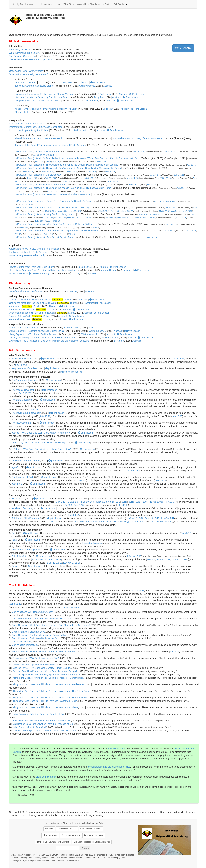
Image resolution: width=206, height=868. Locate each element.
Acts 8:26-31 (138, 591)
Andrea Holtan (81, 130)
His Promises (18, 499)
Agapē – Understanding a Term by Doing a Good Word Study (46, 109)
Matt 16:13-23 (145, 214)
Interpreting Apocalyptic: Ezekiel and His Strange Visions (44, 94)
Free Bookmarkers (94, 835)
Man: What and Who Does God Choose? (32, 612)
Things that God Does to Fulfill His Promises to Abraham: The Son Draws (50, 698)
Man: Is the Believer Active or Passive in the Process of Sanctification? (49, 678)
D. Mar (76, 273)
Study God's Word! (24, 4)
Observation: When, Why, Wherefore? (29, 74)
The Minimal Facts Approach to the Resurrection (40, 138)
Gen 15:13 (51, 522)
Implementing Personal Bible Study (27, 255)
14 (196, 165)
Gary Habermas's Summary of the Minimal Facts (137, 138)
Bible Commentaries (46, 777)
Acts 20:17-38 (51, 178)
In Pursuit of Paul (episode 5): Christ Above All (38, 175)
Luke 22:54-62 (136, 218)
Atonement (15, 306)
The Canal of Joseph (161, 522)
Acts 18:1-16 (110, 172)
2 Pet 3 (72, 234)
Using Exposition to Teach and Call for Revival (33, 334)
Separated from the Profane (26, 461)
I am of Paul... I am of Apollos (24, 328)
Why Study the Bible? (20, 50)
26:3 (92, 502)
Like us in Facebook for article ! (92, 842)
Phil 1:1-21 (82, 191)
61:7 (118, 502)
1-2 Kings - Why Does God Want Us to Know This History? (41, 449)
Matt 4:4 (151, 559)
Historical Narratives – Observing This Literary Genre (42, 97)
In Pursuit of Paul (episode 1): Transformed (37, 152)
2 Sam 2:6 (73, 502)
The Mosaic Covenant (23, 390)
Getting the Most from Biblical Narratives (30, 300)
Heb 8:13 (175, 651)
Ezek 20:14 (73, 515)
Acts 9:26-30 (101, 162)
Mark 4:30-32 (63, 211)
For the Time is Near (20, 319)
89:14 (139, 502)
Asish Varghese (87, 86)
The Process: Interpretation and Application (31, 59)
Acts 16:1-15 (28, 172)
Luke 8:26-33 (187, 211)
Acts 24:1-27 (66, 181)
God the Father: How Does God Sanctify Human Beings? (42, 668)
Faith (14, 540)
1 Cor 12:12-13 (54, 563)
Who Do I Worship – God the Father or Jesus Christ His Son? (44, 731)
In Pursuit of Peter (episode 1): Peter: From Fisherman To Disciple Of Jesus (53, 201)
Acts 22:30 (160, 178)
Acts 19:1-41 (155, 175)
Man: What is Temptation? (25, 645)
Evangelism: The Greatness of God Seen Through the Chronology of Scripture (49, 341)
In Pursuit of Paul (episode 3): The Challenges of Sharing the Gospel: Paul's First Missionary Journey (67, 165)
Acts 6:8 (136, 152)
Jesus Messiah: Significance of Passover (34, 665)
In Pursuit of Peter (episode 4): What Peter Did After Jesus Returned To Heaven (56, 224)
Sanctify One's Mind (22, 359)
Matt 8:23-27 (104, 211)
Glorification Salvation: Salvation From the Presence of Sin (43, 724)
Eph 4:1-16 (32, 178)
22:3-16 (46, 155)
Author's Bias (50, 835)
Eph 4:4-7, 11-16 (72, 563)
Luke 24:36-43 (41, 221)
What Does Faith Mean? (22, 310)
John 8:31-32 (163, 559)
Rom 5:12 (186, 533)
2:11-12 (18, 234)
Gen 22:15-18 (136, 518)
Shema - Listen (23, 112)
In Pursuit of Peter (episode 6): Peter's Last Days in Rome (44, 237)
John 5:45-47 (167, 518)
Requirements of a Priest (24, 368)
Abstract (84, 82)
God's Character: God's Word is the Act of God (35, 638)
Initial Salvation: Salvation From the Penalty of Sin (38, 714)
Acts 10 (96, 228)
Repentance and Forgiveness (27, 550)
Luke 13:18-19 (76, 211)
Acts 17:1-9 (72, 172)
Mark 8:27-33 (157, 214)
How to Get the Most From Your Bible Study (31, 267)
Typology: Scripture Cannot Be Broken (34, 86)
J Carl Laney (104, 94)
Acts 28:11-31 (53, 191)
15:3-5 (175, 559)
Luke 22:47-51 (73, 218)
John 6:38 (177, 416)
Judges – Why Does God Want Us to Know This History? (41, 433)
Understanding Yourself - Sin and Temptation (32, 313)
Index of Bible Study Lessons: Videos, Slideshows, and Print (83, 4)
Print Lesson (98, 82)
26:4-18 (53, 155)
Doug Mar (67, 82)
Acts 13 (190, 165)
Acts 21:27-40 (90, 178)
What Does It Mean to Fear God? (30, 727)
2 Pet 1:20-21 (22, 365)
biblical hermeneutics (71, 372)
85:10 (124, 502)
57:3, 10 (110, 502)
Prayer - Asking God (19, 316)
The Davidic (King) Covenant (26, 413)
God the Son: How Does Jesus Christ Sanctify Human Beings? (45, 671)
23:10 (168, 178)
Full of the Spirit (20, 556)
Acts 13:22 (45, 416)
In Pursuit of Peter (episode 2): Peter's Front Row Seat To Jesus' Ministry (52, 208)
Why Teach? (183, 48)
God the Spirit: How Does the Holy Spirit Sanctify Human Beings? (46, 675)
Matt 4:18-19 (171, 201)
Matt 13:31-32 (51, 211)
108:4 (146, 502)
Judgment (17, 484)
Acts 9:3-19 (37, 155)
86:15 (132, 502)
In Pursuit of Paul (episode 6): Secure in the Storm (41, 185)
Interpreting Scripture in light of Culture (29, 130)
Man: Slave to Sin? (21, 642)
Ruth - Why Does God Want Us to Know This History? (39, 443)
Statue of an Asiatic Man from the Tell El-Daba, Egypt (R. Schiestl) (109, 522)
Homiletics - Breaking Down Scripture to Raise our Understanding (43, 270)
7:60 (143, 152)
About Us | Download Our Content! (53, 842)
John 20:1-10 (181, 218)
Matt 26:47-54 (48, 218)
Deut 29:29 (160, 480)
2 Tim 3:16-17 (39, 559)
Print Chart (76, 319)
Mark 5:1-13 (176, 211)
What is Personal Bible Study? (25, 53)
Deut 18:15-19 (152, 518)
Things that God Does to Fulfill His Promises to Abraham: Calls (45, 701)
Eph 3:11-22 (179, 175)
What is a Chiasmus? (26, 82)
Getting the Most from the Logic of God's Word (33, 303)
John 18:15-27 (149, 218)
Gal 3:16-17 (24, 393)
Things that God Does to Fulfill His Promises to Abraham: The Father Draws (52, 691)
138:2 (160, 502)
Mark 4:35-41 (116, 211)
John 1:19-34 (27, 204)
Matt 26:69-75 (110, 218)
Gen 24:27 (61, 502)
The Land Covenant (22, 400)
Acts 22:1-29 (133, 178)
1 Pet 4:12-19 (48, 234)
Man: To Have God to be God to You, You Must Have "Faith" (42, 619)
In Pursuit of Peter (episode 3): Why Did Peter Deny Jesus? (45, 214)
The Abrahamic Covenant (25, 380)
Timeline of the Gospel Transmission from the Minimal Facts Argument (51, 145)
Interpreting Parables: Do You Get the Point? (38, 101)
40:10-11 (100, 502)
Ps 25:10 (84, 502)
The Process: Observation (22, 56)
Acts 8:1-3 (168, 152)
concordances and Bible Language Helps (109, 767)
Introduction (47, 4)
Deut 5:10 (79, 505)
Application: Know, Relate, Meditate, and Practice (34, 249)
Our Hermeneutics (71, 835)
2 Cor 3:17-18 (134, 556)
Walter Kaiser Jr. (97, 331)
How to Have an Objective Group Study (29, 273)
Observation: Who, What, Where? (26, 71)
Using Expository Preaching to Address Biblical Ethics (36, 331)
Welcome (49, 829)
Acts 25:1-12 (113, 181)
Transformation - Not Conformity (25, 291)
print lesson (48, 359)
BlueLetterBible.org (92, 543)
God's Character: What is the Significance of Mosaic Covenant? (44, 651)
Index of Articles (71, 607)
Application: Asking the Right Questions (29, 252)
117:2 (153, 502)
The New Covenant (21, 423)
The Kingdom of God (22, 477)
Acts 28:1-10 (152, 185)
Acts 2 (71, 228)
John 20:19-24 (54, 221)
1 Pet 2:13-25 (151, 237)
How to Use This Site (67, 829)
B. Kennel (72, 291)
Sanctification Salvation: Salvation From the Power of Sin (42, 721)
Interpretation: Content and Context (27, 124)
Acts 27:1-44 (134, 185)
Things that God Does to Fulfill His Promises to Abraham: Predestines (48, 684)
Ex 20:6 (68, 505)
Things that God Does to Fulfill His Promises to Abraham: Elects (46, 707)
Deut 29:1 (35, 410)
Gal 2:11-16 (170, 231)
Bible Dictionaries (116, 749)
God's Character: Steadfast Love (28, 632)
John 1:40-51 (159, 201)
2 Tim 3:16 (179, 359)
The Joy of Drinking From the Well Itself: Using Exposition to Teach (43, 338)
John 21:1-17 (172, 224)
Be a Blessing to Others (91, 829)
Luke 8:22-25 (128, 211)
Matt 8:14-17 (170, 208)
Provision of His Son (22, 508)
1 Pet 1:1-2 (192, 231)
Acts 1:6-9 (24, 228)
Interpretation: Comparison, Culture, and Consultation (36, 127)
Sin (13, 533)
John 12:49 (15, 604)
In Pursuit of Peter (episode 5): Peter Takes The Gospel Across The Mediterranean (57, 231)
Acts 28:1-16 (182, 188)
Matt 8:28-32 (165, 211)
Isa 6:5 (83, 480)
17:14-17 (184, 559)
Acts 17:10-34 (91, 172)
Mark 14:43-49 (60, 218)
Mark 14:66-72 (123, 218)
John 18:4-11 (86, 218)
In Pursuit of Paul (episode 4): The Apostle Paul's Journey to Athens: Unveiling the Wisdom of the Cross (68, 168)
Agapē (15, 467)
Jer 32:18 (123, 505)
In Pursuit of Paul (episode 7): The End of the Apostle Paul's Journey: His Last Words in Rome (63, 188)
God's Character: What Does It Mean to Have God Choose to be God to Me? (51, 625)
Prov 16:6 (169, 502)
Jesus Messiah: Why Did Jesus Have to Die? (36, 658)
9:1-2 (175, 152)
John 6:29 (133, 471)
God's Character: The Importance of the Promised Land (40, 635)
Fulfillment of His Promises (25, 518)
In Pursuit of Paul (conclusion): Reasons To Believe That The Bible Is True (53, 194)
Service (15, 566)
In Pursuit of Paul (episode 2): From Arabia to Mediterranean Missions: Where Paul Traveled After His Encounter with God (77, 158)
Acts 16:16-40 (48, 172)
